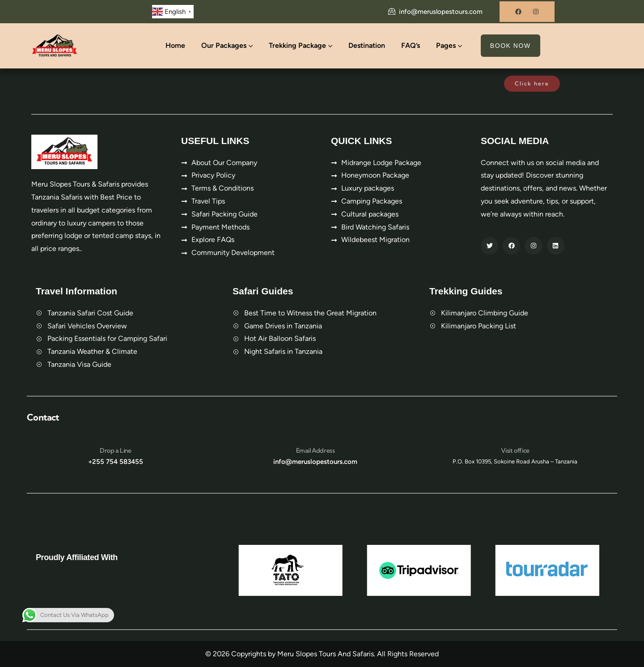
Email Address (316, 450)
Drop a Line (116, 450)
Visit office (515, 450)
